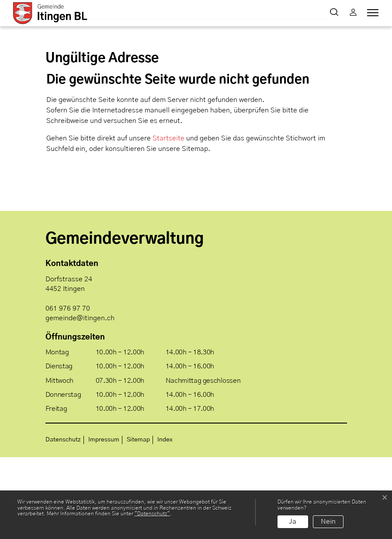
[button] (336, 13)
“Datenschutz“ (152, 514)
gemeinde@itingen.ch (80, 399)
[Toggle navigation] (371, 13)
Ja (293, 521)
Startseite (168, 220)
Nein (328, 521)
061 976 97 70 (68, 390)
